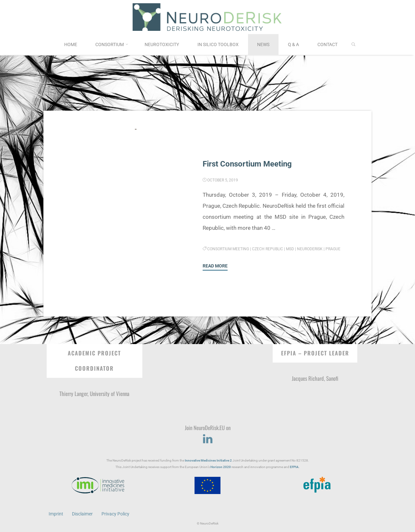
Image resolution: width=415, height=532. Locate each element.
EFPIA (294, 467)
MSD (290, 249)
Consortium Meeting (228, 249)
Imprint (56, 513)
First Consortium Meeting (249, 164)
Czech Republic (268, 249)
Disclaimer (82, 513)
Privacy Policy (115, 513)
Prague (333, 249)
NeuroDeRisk (310, 249)
